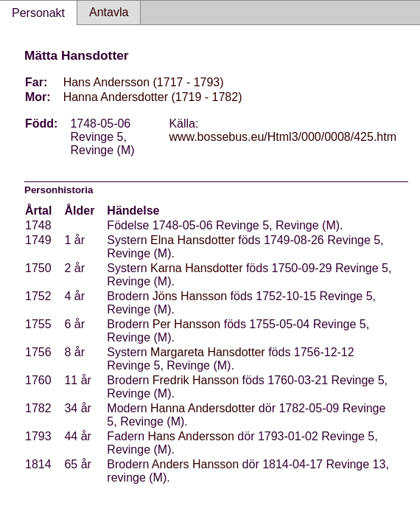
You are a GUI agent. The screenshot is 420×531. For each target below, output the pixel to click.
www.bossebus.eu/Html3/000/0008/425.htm (283, 137)
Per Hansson (187, 324)
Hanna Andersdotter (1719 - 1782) (153, 97)
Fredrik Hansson (196, 380)
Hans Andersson (191, 436)
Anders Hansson (195, 464)
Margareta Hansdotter (208, 352)
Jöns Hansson (190, 296)
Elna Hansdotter (193, 240)
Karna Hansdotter (196, 268)
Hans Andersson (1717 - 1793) (144, 82)
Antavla (109, 12)
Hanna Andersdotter (203, 408)
